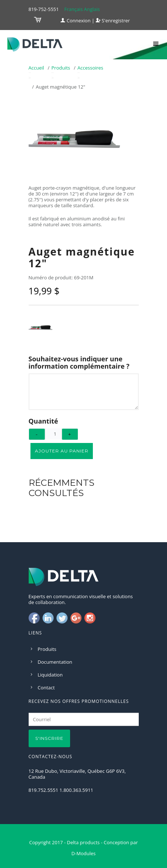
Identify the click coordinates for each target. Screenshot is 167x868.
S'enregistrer (113, 21)
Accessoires (90, 68)
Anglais (92, 9)
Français (73, 9)
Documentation (55, 662)
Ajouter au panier (62, 451)
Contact (46, 688)
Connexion (76, 21)
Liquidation (50, 675)
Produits (61, 68)
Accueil (37, 68)
